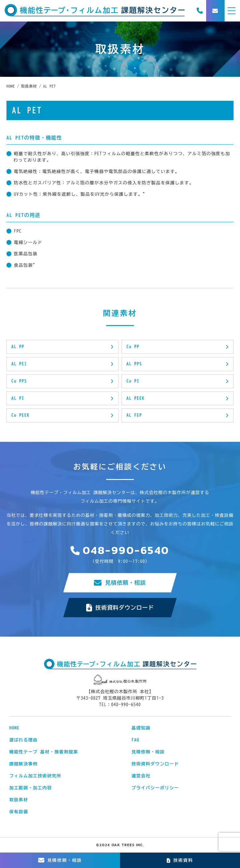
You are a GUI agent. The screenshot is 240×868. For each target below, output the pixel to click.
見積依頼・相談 (120, 583)
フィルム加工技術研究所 (35, 776)
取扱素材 (19, 800)
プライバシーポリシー (155, 788)
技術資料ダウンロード (120, 608)
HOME (14, 728)
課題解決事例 (23, 764)
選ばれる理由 (23, 740)
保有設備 (19, 812)
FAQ (136, 740)
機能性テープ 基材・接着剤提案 (44, 752)
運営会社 (141, 776)
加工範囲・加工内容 (31, 788)
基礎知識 (141, 728)
